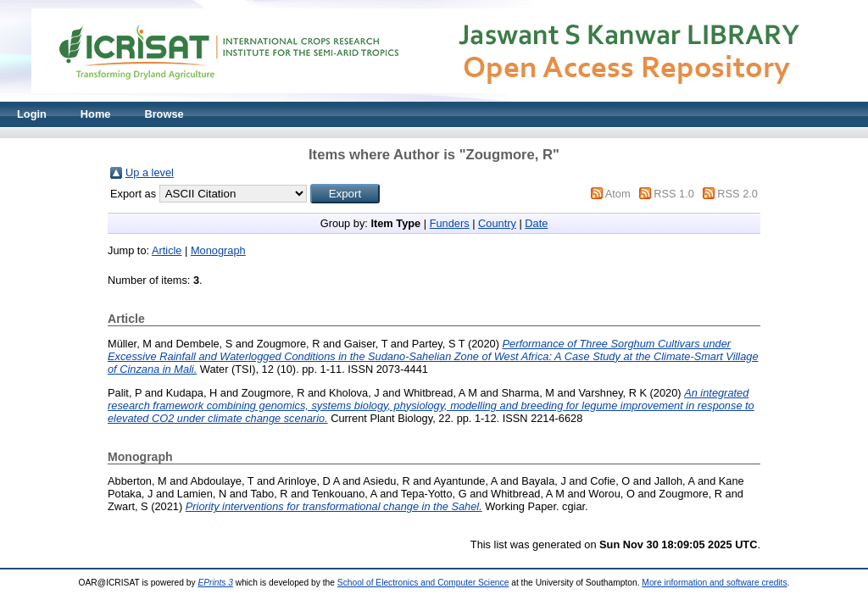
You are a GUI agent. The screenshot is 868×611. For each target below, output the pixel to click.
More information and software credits (714, 583)
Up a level (150, 172)
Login (32, 114)
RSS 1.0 (674, 194)
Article (167, 250)
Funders (450, 223)
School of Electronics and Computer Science (423, 583)
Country (497, 223)
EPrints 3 (215, 583)
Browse (164, 114)
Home (96, 114)
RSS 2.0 (737, 194)
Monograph (218, 250)
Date (536, 223)
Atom (618, 194)
